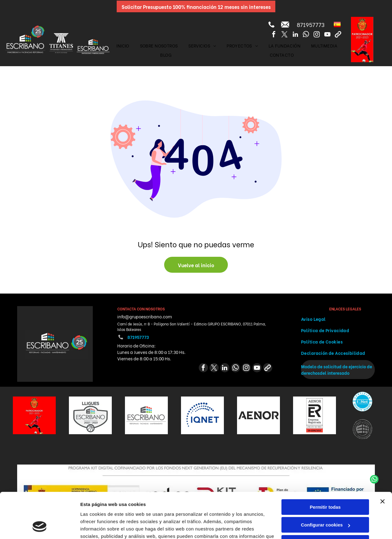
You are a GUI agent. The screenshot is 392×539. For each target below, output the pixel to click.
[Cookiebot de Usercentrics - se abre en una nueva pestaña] (40, 527)
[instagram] (317, 35)
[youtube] (327, 35)
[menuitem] (123, 46)
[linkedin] (295, 35)
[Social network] (338, 35)
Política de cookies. (125, 510)
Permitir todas (325, 466)
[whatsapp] (306, 35)
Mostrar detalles (98, 527)
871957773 (311, 24)
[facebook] (274, 35)
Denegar (325, 502)
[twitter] (285, 35)
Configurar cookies (325, 484)
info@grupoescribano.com (145, 316)
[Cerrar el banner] (383, 461)
